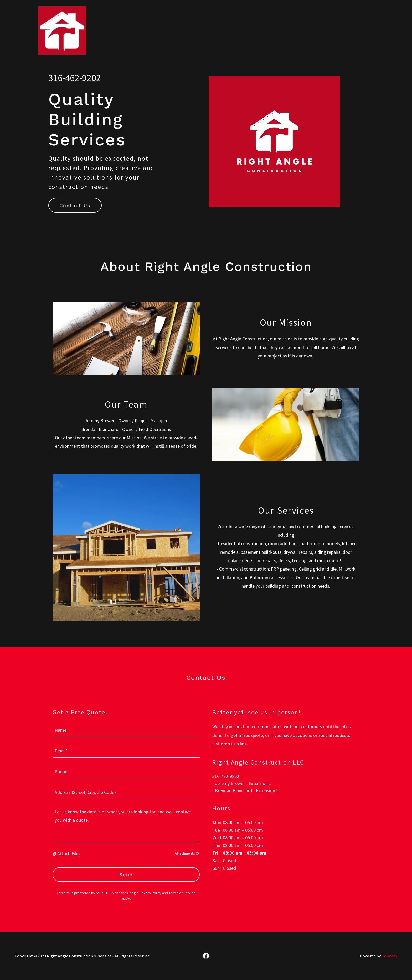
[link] (62, 7)
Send (126, 875)
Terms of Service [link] (182, 893)
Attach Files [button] (69, 854)
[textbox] (126, 730)
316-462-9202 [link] (75, 78)
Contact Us (75, 205)
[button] (55, 854)
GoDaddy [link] (389, 956)
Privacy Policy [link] (150, 893)
